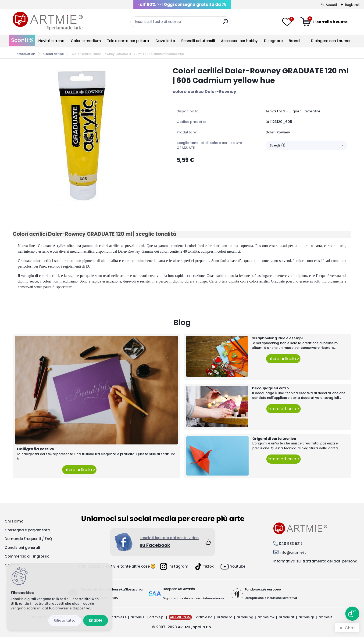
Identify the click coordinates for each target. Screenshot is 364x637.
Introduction (25, 54)
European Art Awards (179, 589)
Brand (294, 41)
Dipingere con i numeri (331, 41)
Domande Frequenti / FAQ (28, 539)
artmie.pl (157, 617)
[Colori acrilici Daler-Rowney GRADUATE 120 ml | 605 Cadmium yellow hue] (85, 136)
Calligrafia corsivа (35, 449)
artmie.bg (245, 617)
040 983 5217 (291, 544)
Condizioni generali (22, 548)
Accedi (331, 5)
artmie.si (138, 617)
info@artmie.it (293, 553)
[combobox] (307, 146)
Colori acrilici (53, 54)
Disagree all (65, 621)
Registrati (353, 5)
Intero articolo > (79, 470)
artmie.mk (266, 617)
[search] (225, 23)
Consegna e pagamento (27, 530)
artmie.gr (306, 617)
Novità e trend (51, 41)
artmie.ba (204, 617)
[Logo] (48, 21)
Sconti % (22, 40)
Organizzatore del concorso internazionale (193, 598)
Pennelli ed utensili (198, 41)
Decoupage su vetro (270, 388)
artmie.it (325, 617)
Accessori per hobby (239, 41)
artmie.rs (119, 617)
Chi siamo (14, 521)
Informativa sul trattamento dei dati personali (316, 561)
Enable (96, 620)
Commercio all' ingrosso (27, 556)
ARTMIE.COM (180, 617)
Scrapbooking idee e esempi (277, 338)
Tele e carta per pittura (128, 41)
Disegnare (273, 41)
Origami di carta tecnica (274, 439)
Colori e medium (86, 41)
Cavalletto (165, 41)
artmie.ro (225, 617)
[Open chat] (352, 614)
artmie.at (287, 617)
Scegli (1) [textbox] (278, 145)
